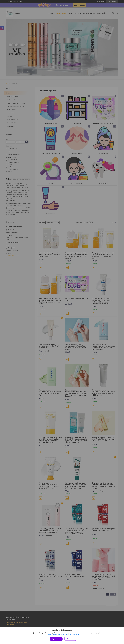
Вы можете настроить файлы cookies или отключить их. (61, 635)
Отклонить (70, 639)
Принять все (56, 639)
